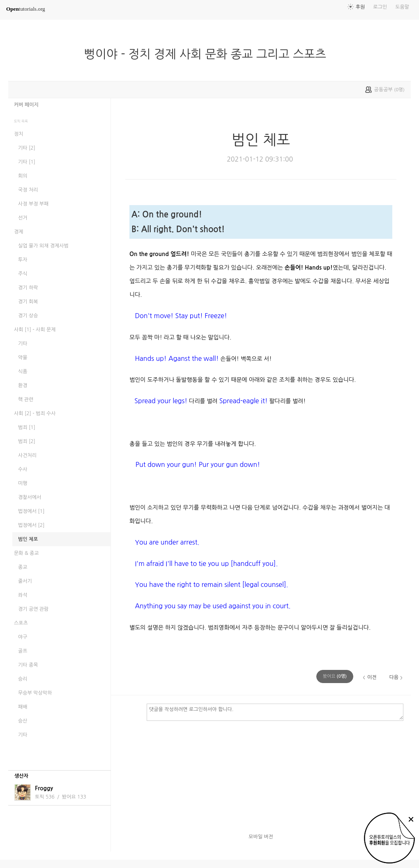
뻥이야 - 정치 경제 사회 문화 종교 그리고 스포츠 (208, 54)
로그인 (380, 7)
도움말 (402, 7)
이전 (372, 677)
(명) (335, 676)
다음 (394, 677)
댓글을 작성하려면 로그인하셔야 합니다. (275, 712)
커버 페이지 (26, 105)
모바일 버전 (261, 837)
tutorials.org (26, 9)
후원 (360, 7)
